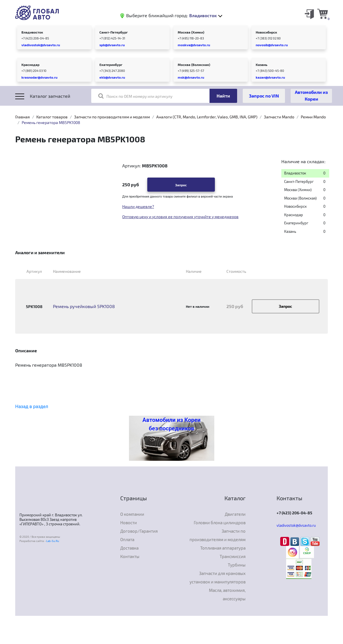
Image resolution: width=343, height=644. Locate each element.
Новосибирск (266, 32)
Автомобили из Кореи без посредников (171, 424)
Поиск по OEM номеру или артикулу (135, 96)
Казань (261, 65)
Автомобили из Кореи (311, 95)
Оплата (127, 539)
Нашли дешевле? (138, 206)
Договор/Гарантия (139, 531)
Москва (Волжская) (194, 65)
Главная (23, 117)
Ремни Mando (313, 117)
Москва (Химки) (191, 32)
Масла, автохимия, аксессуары (227, 594)
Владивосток (32, 32)
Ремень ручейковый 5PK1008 (84, 306)
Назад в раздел (32, 407)
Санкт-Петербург (114, 32)
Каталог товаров (52, 117)
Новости (129, 523)
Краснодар (30, 65)
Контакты (130, 556)
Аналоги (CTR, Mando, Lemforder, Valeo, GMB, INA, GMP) (207, 117)
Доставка (129, 548)
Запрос (181, 185)
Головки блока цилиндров (220, 523)
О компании (132, 514)
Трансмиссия (233, 556)
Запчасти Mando (279, 117)
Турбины (237, 565)
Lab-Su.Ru (53, 541)
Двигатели (235, 514)
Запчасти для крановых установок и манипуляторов (218, 577)
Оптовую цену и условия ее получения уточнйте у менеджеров (180, 217)
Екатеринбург (111, 65)
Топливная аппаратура (223, 548)
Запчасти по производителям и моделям (112, 117)
